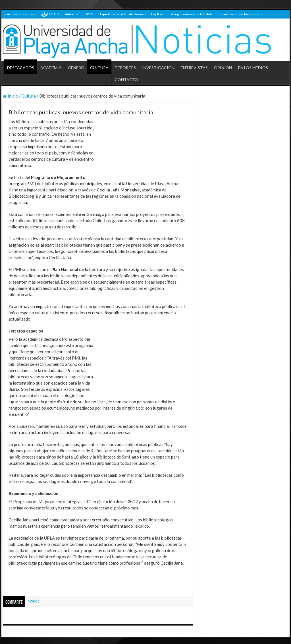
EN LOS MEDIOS (253, 68)
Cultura (29, 96)
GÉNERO (76, 68)
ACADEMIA (51, 68)
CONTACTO (126, 80)
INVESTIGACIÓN (158, 68)
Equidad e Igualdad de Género (123, 14)
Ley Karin (158, 14)
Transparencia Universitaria (241, 14)
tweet (34, 601)
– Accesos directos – (20, 14)
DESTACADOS (21, 68)
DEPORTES (125, 68)
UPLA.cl (50, 15)
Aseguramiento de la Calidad (193, 14)
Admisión (72, 14)
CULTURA (99, 68)
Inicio (11, 96)
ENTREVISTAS (194, 68)
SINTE (90, 14)
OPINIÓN (223, 68)
